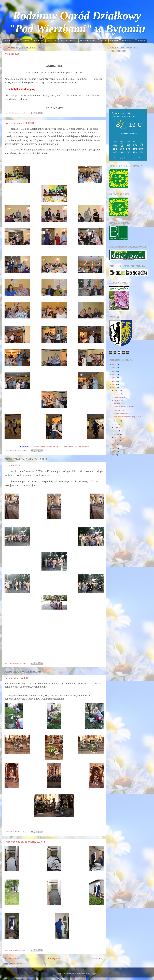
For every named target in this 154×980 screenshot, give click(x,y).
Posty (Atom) (18, 964)
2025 (114, 368)
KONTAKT (114, 41)
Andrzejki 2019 (12, 54)
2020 (114, 384)
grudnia (117, 390)
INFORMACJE (38, 41)
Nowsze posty (11, 958)
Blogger (94, 974)
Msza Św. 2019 (12, 466)
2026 (114, 364)
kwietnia (117, 434)
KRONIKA (142, 41)
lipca (116, 424)
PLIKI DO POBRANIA (68, 41)
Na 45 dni (139, 158)
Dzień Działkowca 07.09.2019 (19, 123)
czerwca (117, 427)
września (117, 400)
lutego (116, 441)
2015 (114, 455)
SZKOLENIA (52, 41)
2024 (114, 371)
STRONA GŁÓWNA (12, 41)
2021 (114, 381)
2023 (114, 374)
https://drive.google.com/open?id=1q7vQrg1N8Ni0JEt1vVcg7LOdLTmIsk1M (59, 446)
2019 (114, 388)
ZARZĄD (103, 41)
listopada (117, 394)
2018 (114, 445)
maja (116, 431)
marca (116, 437)
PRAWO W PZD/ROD (88, 41)
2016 (114, 452)
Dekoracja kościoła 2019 (17, 678)
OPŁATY (26, 41)
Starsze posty (97, 958)
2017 (114, 448)
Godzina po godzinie (121, 158)
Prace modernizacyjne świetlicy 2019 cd (25, 842)
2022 (114, 378)
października (119, 397)
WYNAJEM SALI (128, 41)
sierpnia (117, 421)
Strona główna (54, 958)
